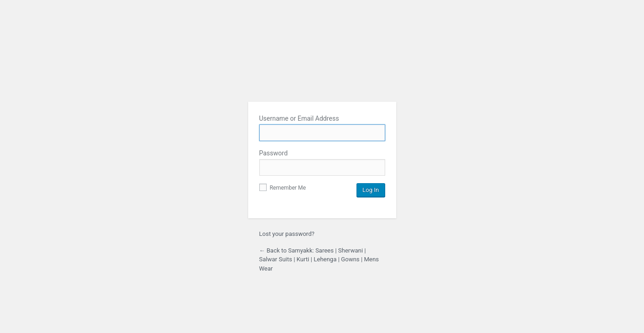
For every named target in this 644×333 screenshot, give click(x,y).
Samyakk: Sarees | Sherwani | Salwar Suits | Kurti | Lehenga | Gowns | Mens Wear (322, 71)
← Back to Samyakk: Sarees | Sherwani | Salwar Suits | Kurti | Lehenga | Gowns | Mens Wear (319, 259)
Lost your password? (287, 234)
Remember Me (283, 188)
